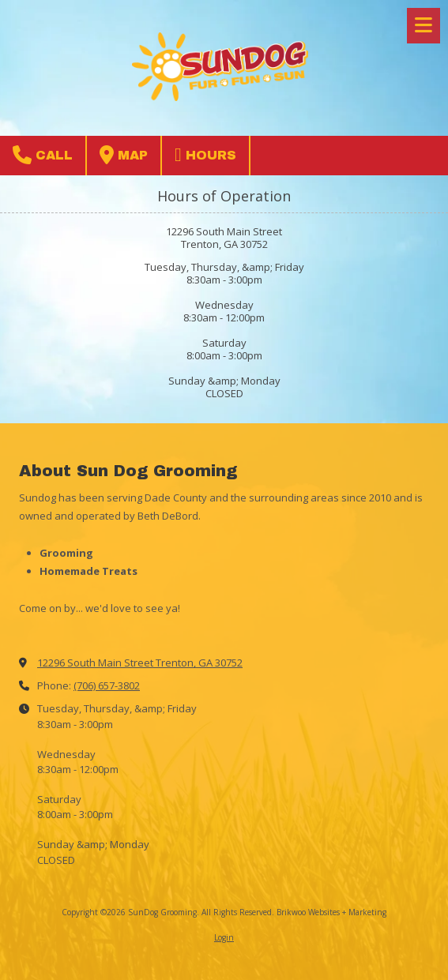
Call (43, 155)
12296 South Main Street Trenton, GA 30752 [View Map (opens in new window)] (140, 663)
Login (224, 937)
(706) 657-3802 (107, 685)
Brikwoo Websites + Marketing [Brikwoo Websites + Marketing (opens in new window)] (331, 912)
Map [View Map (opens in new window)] (124, 155)
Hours (205, 155)
